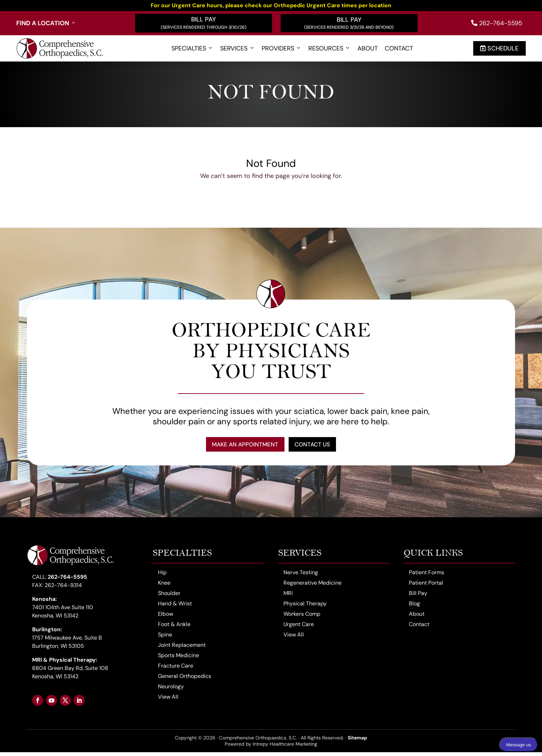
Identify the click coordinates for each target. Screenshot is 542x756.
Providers (282, 49)
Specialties (192, 49)
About (368, 49)
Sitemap (357, 741)
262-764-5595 (497, 23)
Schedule (499, 48)
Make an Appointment (240, 446)
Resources (329, 49)
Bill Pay (204, 19)
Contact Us (319, 446)
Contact (399, 49)
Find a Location (46, 23)
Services (237, 49)
